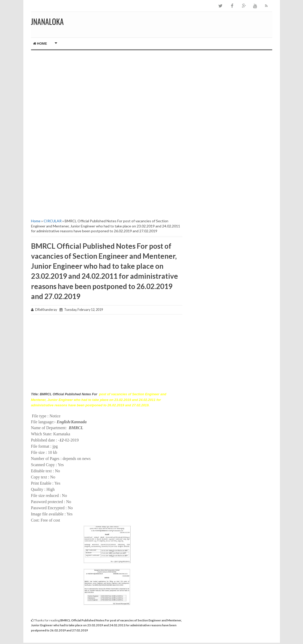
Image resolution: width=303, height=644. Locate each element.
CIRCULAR (53, 221)
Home (40, 44)
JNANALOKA (47, 21)
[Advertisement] (107, 94)
